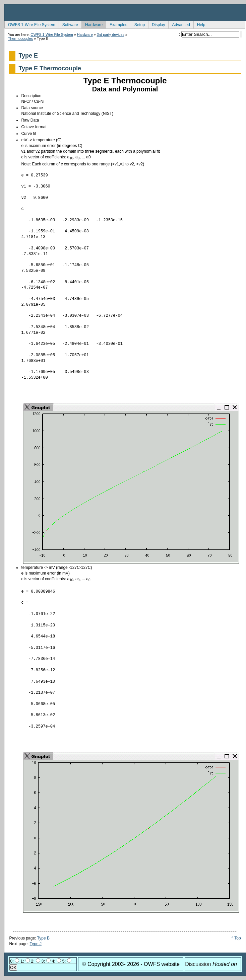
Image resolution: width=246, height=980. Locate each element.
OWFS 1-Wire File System (30, 24)
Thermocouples (20, 39)
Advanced (179, 24)
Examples (117, 24)
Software (68, 24)
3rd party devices (111, 34)
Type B (43, 938)
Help (199, 24)
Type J (36, 944)
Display (157, 24)
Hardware (92, 24)
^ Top (236, 938)
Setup (138, 24)
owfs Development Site (125, 13)
